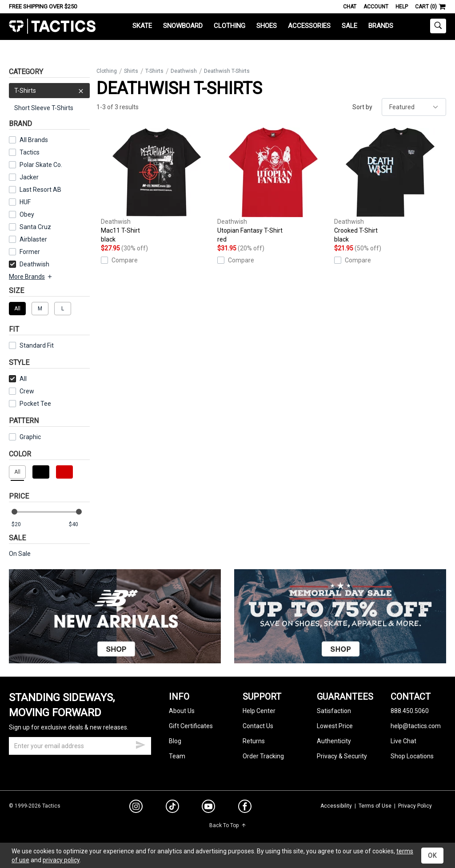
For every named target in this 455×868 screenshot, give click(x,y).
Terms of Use (375, 806)
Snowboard (183, 26)
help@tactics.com (416, 726)
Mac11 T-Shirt (157, 186)
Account (376, 7)
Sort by (362, 107)
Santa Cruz (35, 227)
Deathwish (29, 264)
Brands (381, 26)
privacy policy (61, 860)
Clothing (229, 26)
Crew (22, 391)
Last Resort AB (40, 190)
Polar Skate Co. (41, 165)
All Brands (34, 140)
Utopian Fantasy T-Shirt (273, 186)
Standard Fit (31, 345)
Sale (349, 26)
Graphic (30, 437)
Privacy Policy (415, 806)
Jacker (29, 177)
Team (177, 756)
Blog (175, 741)
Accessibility (336, 806)
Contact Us (258, 726)
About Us (182, 711)
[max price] (79, 525)
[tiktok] (172, 808)
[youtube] (208, 808)
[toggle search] (438, 26)
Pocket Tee (30, 404)
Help (402, 7)
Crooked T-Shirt (390, 186)
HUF (25, 202)
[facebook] (245, 808)
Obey (27, 214)
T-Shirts (49, 91)
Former (30, 252)
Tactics (52, 26)
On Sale (20, 554)
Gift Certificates (191, 726)
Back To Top (228, 825)
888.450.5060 (410, 711)
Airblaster (33, 239)
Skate (142, 26)
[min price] (22, 525)
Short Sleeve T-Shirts (44, 108)
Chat (350, 7)
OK (432, 856)
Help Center (259, 711)
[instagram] (136, 808)
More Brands (31, 277)
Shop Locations (412, 756)
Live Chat (403, 741)
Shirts (131, 71)
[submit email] (140, 744)
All (18, 379)
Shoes (267, 26)
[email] (80, 746)
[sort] (414, 107)
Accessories (309, 26)
